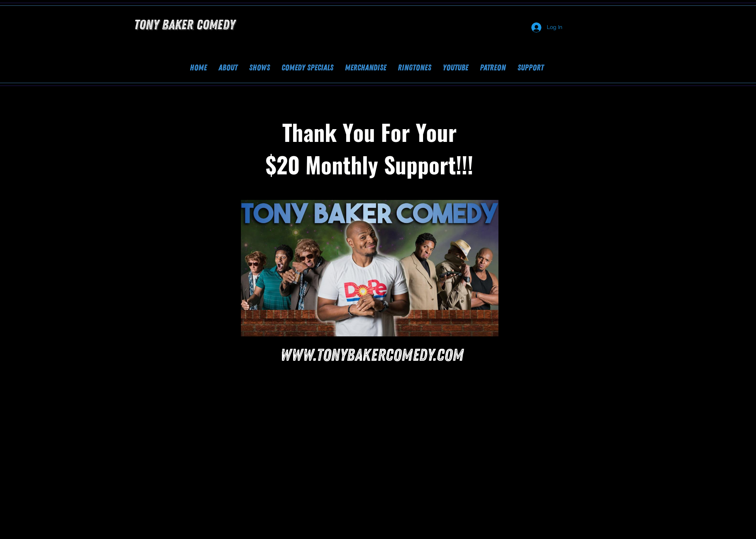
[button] (531, 68)
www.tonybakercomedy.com (372, 355)
